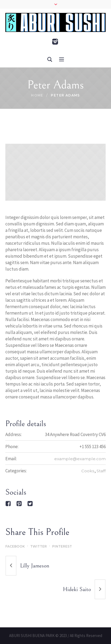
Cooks (88, 471)
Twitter (39, 546)
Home (37, 95)
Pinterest (62, 546)
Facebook (15, 546)
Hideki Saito (77, 589)
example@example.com (80, 459)
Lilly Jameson (35, 566)
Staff (101, 471)
